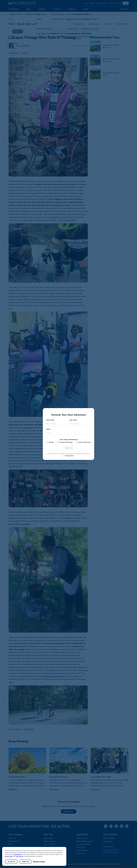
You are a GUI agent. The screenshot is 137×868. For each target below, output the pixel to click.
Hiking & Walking (66, 442)
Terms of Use (19, 856)
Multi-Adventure (84, 442)
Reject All (25, 862)
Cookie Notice (17, 854)
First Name (50, 420)
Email (48, 429)
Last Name (73, 420)
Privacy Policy (9, 856)
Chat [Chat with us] (129, 863)
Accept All (11, 862)
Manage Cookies (39, 862)
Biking (51, 442)
